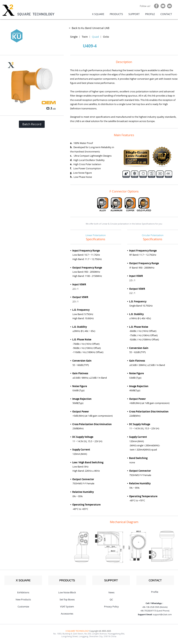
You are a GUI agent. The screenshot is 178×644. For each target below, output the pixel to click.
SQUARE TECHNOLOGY (36, 14)
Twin (85, 37)
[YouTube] (163, 6)
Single (74, 37)
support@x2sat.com (162, 614)
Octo (106, 37)
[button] (32, 124)
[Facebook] (156, 6)
